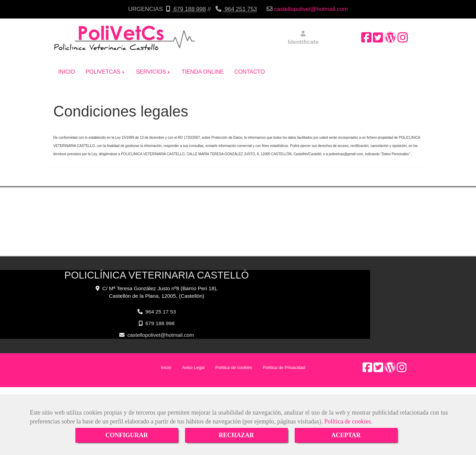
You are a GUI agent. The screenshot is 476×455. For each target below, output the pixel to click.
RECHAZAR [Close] (236, 435)
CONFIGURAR (127, 435)
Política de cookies (347, 421)
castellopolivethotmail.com (311, 9)
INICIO (67, 66)
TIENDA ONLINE (203, 66)
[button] (303, 38)
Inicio (166, 362)
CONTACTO (250, 66)
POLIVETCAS (106, 66)
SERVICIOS (154, 66)
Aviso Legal (193, 362)
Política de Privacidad (284, 362)
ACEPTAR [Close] (346, 435)
